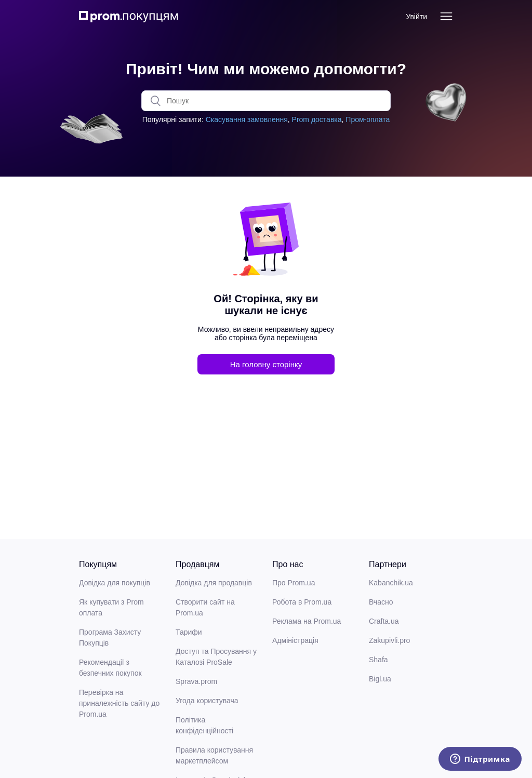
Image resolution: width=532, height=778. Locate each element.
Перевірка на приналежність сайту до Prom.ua (119, 703)
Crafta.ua (384, 621)
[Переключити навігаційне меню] (446, 17)
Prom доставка (317, 119)
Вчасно (381, 602)
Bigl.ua (380, 679)
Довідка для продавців (214, 583)
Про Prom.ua (294, 583)
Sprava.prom (196, 681)
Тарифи (189, 632)
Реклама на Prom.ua (307, 621)
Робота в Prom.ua (302, 602)
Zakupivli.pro (389, 640)
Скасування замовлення (247, 119)
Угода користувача (207, 701)
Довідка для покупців (115, 583)
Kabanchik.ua (391, 583)
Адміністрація (295, 640)
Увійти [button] (416, 17)
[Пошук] (266, 101)
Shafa (378, 660)
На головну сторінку (266, 364)
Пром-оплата (368, 119)
